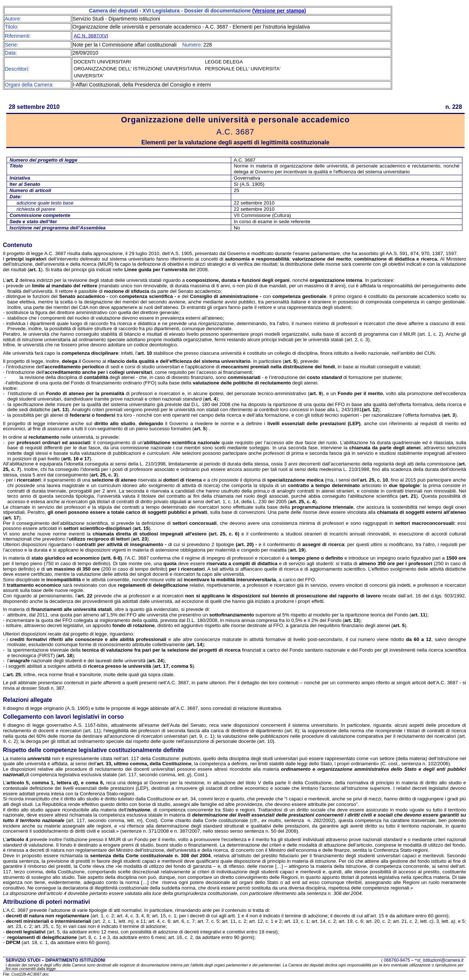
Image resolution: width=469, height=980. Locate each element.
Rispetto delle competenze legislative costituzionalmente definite (93, 750)
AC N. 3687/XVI (91, 36)
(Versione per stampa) (279, 11)
